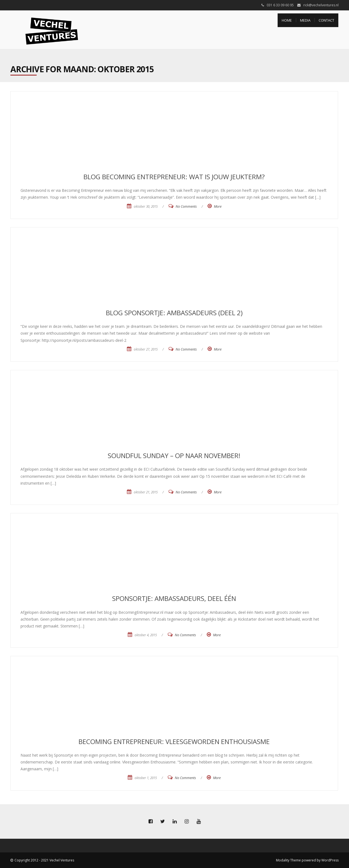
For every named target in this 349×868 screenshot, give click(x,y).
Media (305, 20)
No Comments (186, 206)
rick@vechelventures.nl (321, 5)
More (218, 206)
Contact (326, 20)
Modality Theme (288, 860)
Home (287, 20)
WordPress (330, 860)
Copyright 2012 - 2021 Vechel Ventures (44, 860)
